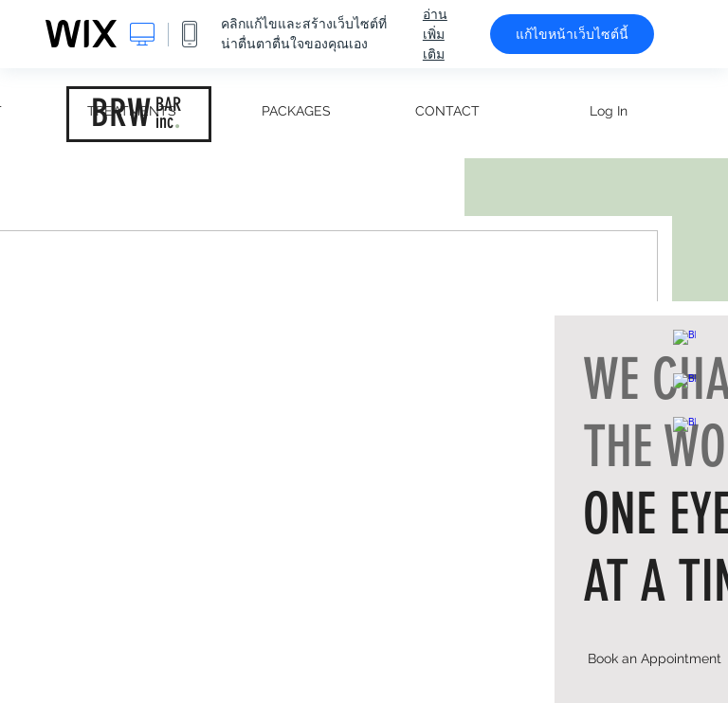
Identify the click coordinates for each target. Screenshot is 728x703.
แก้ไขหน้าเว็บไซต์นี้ (572, 34)
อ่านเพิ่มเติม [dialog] (435, 34)
